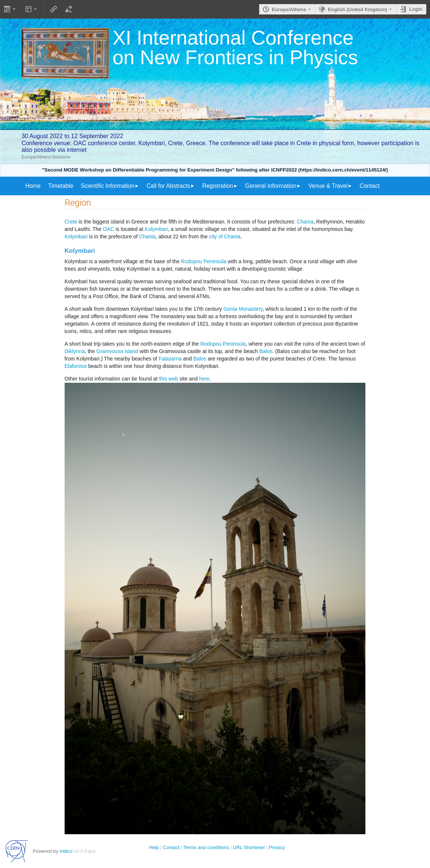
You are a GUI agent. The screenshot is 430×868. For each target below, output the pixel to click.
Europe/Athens (289, 9)
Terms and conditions (206, 847)
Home (33, 186)
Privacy (277, 847)
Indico (66, 851)
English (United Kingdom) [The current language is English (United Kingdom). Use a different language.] (358, 9)
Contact (370, 186)
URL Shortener (249, 847)
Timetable (61, 186)
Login (416, 9)
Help (154, 847)
